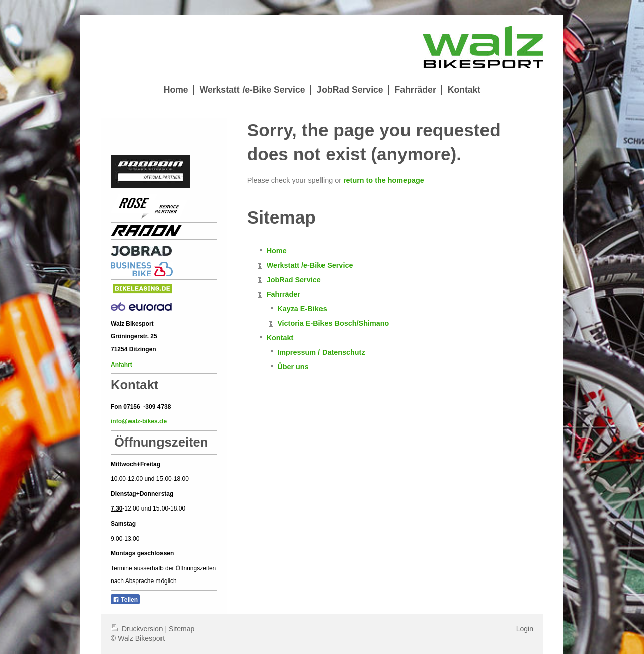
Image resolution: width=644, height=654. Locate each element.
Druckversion (138, 629)
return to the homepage (384, 180)
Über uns (293, 367)
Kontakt (280, 338)
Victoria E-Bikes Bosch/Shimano (333, 323)
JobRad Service (294, 280)
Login (525, 629)
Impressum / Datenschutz (321, 352)
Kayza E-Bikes (302, 309)
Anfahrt (122, 365)
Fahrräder (284, 294)
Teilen (125, 600)
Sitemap (181, 629)
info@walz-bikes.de (139, 421)
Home (277, 251)
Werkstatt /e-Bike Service (310, 265)
